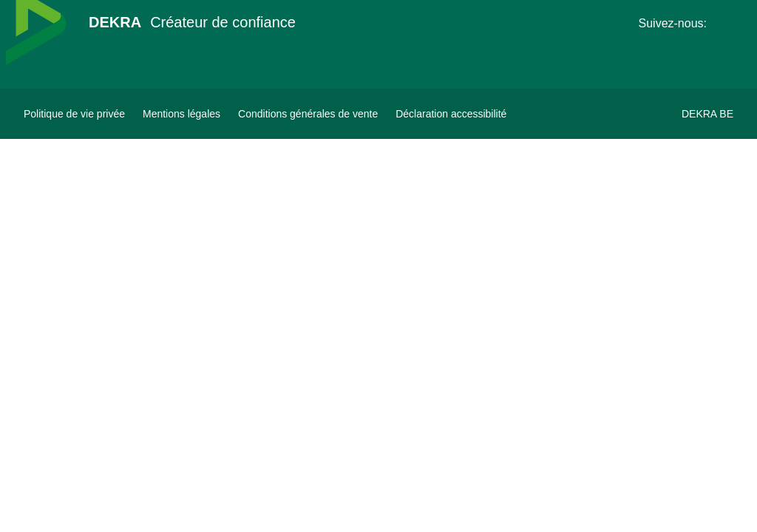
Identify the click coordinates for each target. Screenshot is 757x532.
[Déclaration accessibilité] (451, 114)
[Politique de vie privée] (74, 114)
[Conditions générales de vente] (308, 114)
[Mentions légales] (181, 114)
